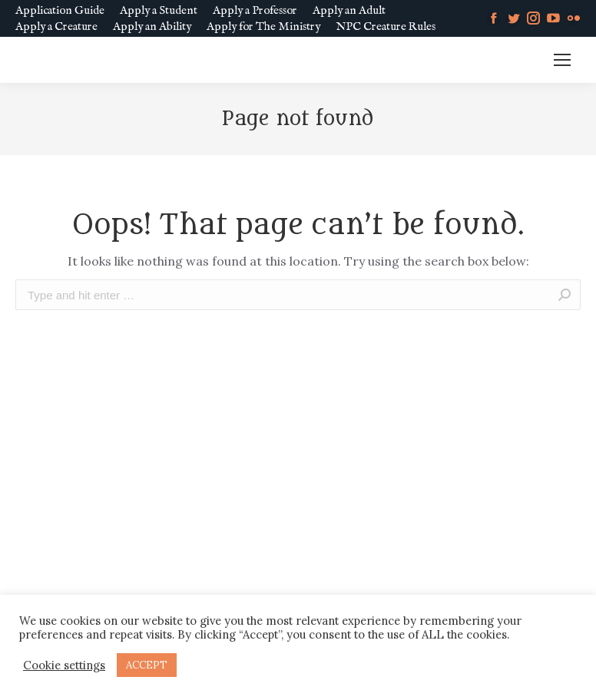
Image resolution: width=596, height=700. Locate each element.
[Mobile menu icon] (562, 60)
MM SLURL (502, 60)
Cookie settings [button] (64, 665)
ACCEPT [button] (147, 665)
